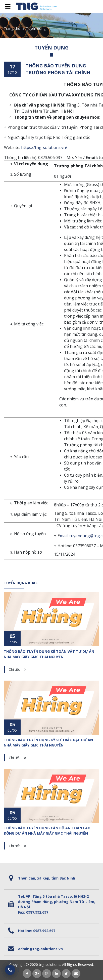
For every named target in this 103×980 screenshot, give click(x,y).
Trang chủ (12, 28)
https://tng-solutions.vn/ (44, 147)
